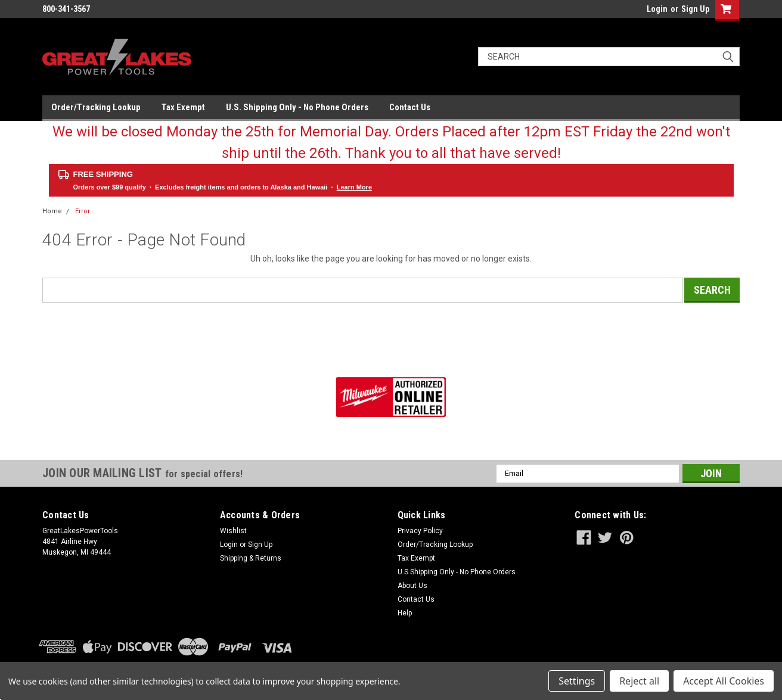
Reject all (639, 681)
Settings (577, 681)
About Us (412, 586)
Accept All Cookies (724, 681)
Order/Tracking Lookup (96, 107)
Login (657, 9)
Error (83, 211)
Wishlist (233, 531)
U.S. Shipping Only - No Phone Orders (297, 107)
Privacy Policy (420, 531)
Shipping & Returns (251, 558)
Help (405, 613)
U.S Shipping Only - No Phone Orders (457, 572)
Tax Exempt (183, 107)
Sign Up (695, 9)
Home (52, 211)
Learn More (354, 187)
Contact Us (410, 107)
